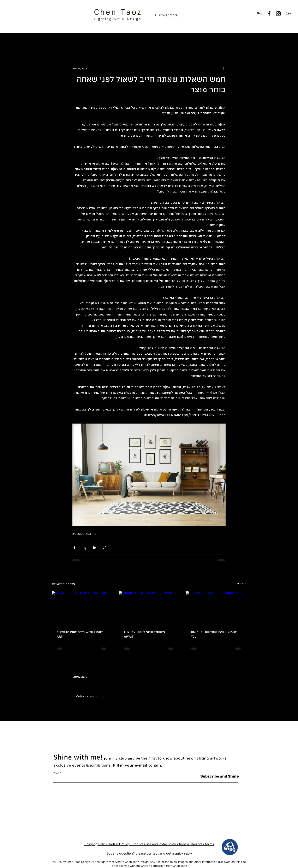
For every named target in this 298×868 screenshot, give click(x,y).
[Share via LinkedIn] (95, 548)
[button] (241, 41)
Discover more (166, 15)
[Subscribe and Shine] (220, 777)
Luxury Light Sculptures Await (144, 634)
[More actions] (223, 68)
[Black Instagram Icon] (278, 14)
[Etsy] (288, 14)
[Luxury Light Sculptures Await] (149, 608)
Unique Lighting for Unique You (214, 634)
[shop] (260, 14)
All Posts (57, 41)
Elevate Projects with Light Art (80, 634)
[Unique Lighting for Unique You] (216, 608)
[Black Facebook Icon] (269, 14)
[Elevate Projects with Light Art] (82, 608)
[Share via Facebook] (74, 548)
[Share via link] (105, 548)
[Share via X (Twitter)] (85, 548)
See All (242, 584)
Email (56, 773)
